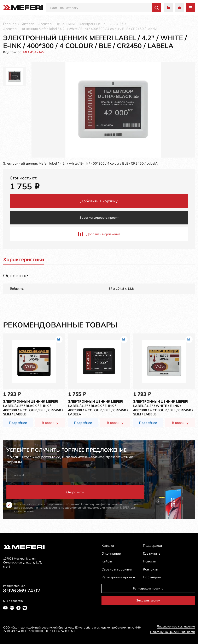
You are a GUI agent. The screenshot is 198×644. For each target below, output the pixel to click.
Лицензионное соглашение (176, 627)
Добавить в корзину (99, 201)
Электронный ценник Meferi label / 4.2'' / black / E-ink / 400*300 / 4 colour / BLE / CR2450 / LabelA (98, 408)
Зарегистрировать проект (99, 218)
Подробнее (18, 423)
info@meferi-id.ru (15, 586)
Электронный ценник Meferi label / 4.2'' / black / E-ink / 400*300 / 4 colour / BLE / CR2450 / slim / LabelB (33, 408)
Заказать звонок (148, 600)
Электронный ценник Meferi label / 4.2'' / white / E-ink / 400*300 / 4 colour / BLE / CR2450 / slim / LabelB (163, 408)
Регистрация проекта (148, 588)
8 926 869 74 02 (22, 591)
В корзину (50, 423)
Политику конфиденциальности (104, 504)
